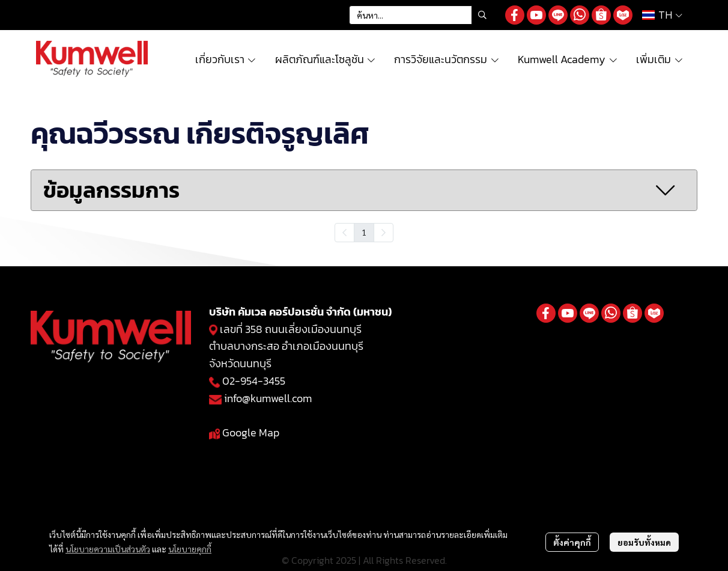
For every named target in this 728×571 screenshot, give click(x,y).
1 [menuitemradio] (364, 232)
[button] (421, 15)
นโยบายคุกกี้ (190, 549)
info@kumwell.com (268, 398)
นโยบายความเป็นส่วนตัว (108, 549)
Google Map (251, 432)
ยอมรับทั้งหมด (644, 542)
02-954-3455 (254, 381)
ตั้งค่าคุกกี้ (572, 542)
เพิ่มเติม (660, 59)
